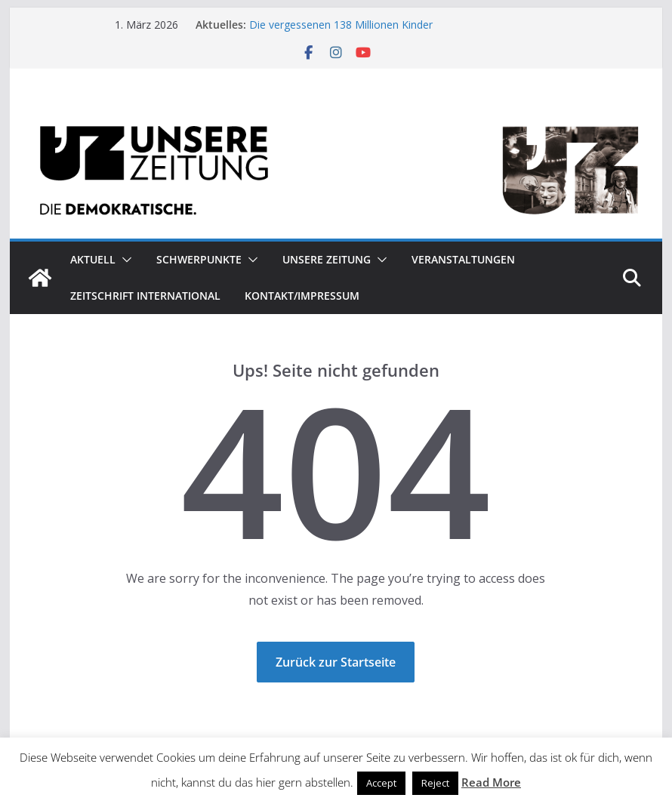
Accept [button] (381, 783)
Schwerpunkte (199, 259)
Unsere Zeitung (327, 259)
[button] (124, 260)
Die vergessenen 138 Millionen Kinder (341, 25)
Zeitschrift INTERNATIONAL (145, 296)
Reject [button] (435, 783)
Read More (491, 782)
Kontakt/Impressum (302, 296)
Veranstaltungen (463, 259)
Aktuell (93, 259)
